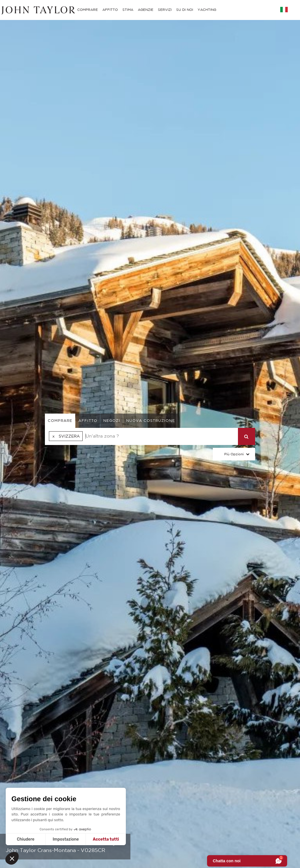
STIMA (128, 10)
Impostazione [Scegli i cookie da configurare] (66, 839)
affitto (88, 421)
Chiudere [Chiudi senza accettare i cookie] (26, 839)
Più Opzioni (234, 454)
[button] (12, 858)
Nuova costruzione (151, 421)
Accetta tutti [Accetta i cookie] (106, 839)
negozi (112, 421)
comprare (60, 421)
